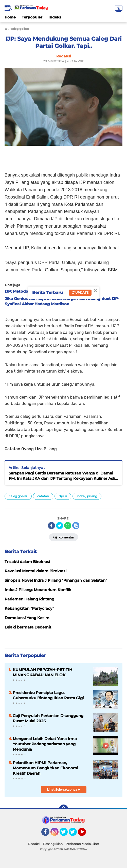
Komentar (63, 537)
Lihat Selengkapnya (63, 789)
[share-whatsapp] (68, 526)
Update (80, 292)
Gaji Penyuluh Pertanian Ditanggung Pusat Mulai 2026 (48, 718)
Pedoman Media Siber (82, 844)
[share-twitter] (60, 526)
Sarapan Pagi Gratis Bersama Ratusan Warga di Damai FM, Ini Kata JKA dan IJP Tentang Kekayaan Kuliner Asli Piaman (62, 476)
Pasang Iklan (53, 844)
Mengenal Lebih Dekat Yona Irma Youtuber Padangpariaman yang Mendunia (45, 744)
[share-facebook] (51, 526)
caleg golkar (18, 496)
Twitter (66, 834)
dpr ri (63, 496)
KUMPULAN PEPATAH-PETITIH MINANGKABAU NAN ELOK (42, 672)
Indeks (55, 17)
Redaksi (34, 844)
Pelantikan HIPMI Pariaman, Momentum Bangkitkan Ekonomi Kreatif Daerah (45, 768)
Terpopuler (32, 17)
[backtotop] (64, 809)
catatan (43, 496)
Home (10, 17)
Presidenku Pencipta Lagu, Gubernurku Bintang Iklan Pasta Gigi (48, 695)
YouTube (85, 834)
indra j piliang (87, 496)
